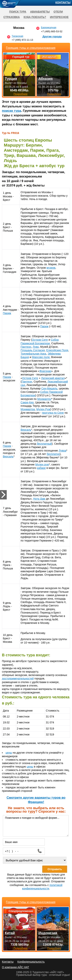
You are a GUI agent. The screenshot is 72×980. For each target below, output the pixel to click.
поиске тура (12, 111)
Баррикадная (49, 27)
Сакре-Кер (27, 402)
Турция (11, 79)
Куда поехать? (35, 17)
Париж (7, 313)
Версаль (8, 456)
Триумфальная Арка (33, 354)
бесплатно (53, 454)
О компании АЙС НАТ (15, 967)
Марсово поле (41, 357)
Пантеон (26, 347)
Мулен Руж (43, 409)
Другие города (52, 36)
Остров (37, 340)
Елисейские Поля (57, 350)
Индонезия (48, 933)
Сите (45, 340)
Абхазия (46, 79)
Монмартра (28, 409)
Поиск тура (18, 12)
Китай (10, 933)
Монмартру (44, 399)
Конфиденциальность (31, 962)
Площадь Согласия (33, 350)
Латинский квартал (53, 378)
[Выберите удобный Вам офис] (35, 860)
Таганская (17, 36)
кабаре (41, 468)
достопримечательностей (18, 678)
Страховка (12, 17)
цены (9, 753)
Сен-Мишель (49, 388)
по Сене (59, 413)
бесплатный (44, 444)
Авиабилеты (40, 12)
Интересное (59, 17)
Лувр (36, 347)
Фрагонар (45, 371)
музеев (51, 268)
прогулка (48, 413)
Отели (58, 12)
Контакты (63, 2)
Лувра (62, 451)
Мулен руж (42, 464)
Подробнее (21, 948)
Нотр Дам (39, 499)
